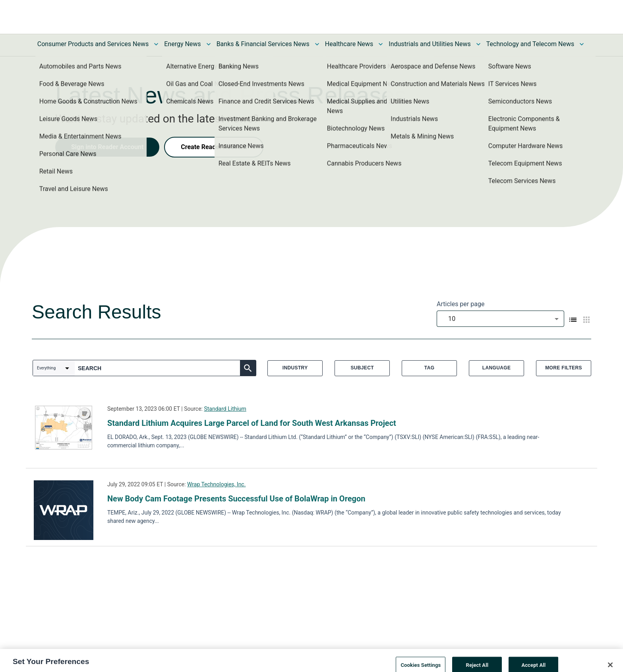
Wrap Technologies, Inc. (216, 484)
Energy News (182, 44)
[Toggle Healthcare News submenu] (381, 44)
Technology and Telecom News (530, 44)
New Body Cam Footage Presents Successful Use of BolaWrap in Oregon (236, 499)
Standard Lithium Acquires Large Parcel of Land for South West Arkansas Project (252, 423)
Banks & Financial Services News (263, 44)
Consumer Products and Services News (93, 44)
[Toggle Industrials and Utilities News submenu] (478, 44)
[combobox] (500, 319)
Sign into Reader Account (107, 147)
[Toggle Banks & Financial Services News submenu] (317, 44)
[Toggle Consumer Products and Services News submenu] (156, 44)
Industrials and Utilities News (430, 44)
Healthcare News (349, 44)
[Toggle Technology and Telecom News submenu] (582, 44)
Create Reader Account (214, 147)
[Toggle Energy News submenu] (209, 44)
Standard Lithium (225, 409)
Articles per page (460, 304)
